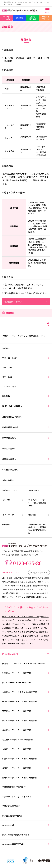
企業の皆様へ (26, 480)
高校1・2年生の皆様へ (26, 406)
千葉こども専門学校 (26, 806)
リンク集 (13, 500)
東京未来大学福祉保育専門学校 (26, 835)
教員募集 (13, 524)
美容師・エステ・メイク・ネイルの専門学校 (26, 663)
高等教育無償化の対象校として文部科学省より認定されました (39, 529)
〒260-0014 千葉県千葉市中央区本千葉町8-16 (22, 551)
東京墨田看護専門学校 (26, 816)
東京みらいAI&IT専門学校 (26, 844)
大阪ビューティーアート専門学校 (26, 749)
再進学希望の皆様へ (26, 427)
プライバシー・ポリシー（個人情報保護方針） (39, 503)
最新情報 (26, 396)
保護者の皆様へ (26, 459)
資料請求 (19, 18)
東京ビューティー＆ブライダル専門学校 (26, 720)
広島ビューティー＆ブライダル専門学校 (26, 759)
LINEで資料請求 (33, 18)
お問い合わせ (39, 490)
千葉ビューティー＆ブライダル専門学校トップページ (26, 337)
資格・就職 (26, 377)
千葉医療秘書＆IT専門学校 (26, 787)
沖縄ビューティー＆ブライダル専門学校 (26, 778)
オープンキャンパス (6, 18)
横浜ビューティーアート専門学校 (26, 730)
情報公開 (39, 515)
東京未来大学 (26, 825)
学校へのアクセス (46, 18)
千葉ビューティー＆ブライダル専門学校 (26, 701)
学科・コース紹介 (26, 358)
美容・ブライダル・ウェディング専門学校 (21, 616)
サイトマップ (13, 515)
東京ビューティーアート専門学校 (26, 711)
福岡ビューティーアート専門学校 (26, 768)
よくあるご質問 (26, 386)
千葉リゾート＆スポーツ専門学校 (26, 797)
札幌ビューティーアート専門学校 (26, 673)
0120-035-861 (29, 563)
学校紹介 (26, 348)
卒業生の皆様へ (26, 448)
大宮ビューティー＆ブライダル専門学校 (26, 692)
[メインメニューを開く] (48, 11)
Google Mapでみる (39, 572)
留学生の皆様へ (26, 438)
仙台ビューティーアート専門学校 (26, 682)
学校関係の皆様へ (26, 470)
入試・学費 (26, 367)
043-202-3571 (13, 555)
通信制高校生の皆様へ (26, 417)
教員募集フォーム (26, 302)
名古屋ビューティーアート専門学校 (26, 740)
